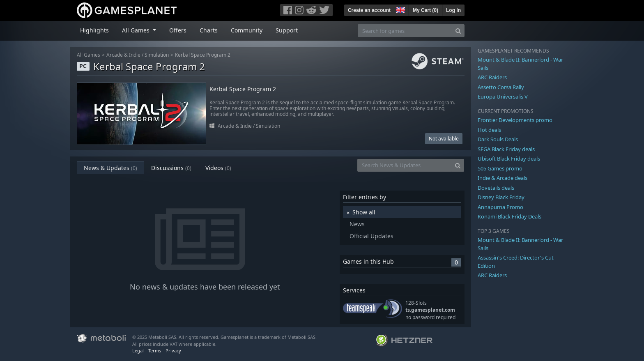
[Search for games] (405, 31)
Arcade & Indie (123, 55)
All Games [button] (137, 30)
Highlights (94, 30)
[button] (400, 9)
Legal (138, 351)
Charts (209, 30)
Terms (155, 351)
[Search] (458, 31)
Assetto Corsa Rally (501, 87)
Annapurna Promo (500, 207)
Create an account (369, 10)
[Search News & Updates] (405, 165)
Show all (364, 212)
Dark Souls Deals (498, 139)
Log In (453, 10)
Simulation (157, 55)
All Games (89, 55)
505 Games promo (500, 168)
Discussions (171, 168)
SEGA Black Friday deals (506, 149)
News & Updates (110, 168)
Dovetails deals (496, 188)
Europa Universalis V (503, 97)
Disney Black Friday (501, 197)
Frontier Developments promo (515, 120)
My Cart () (425, 10)
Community (247, 30)
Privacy (173, 351)
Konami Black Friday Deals (509, 216)
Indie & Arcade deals (503, 178)
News (357, 224)
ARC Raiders (492, 77)
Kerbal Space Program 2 (203, 55)
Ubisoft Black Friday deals (509, 159)
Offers (178, 30)
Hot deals (489, 130)
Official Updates (371, 236)
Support (287, 30)
